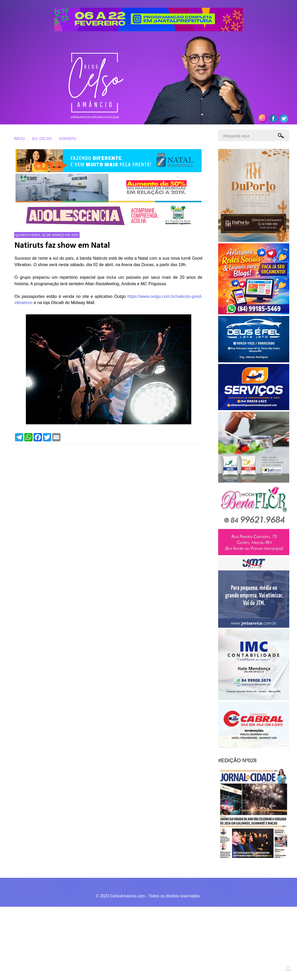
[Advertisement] (145, 943)
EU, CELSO (42, 139)
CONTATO (67, 139)
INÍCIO (19, 139)
